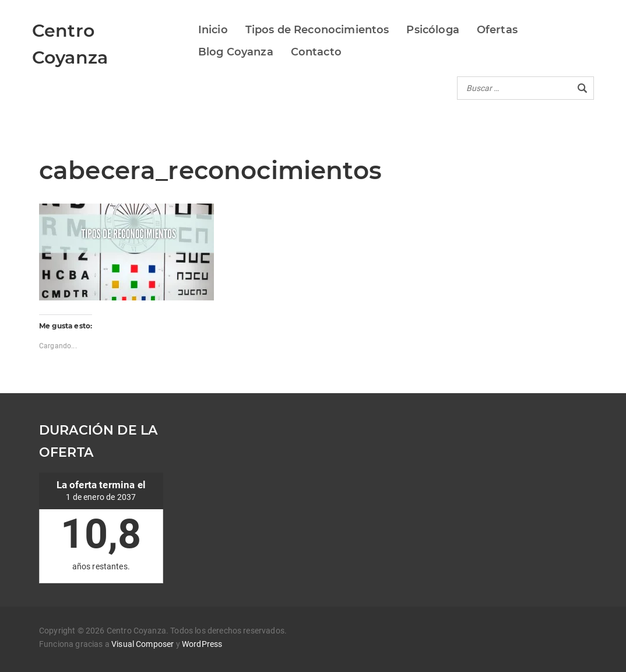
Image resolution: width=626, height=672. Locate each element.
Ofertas (497, 30)
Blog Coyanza (236, 52)
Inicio (213, 30)
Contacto (316, 52)
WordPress (202, 644)
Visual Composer (143, 644)
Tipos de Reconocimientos (317, 30)
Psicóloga (432, 30)
